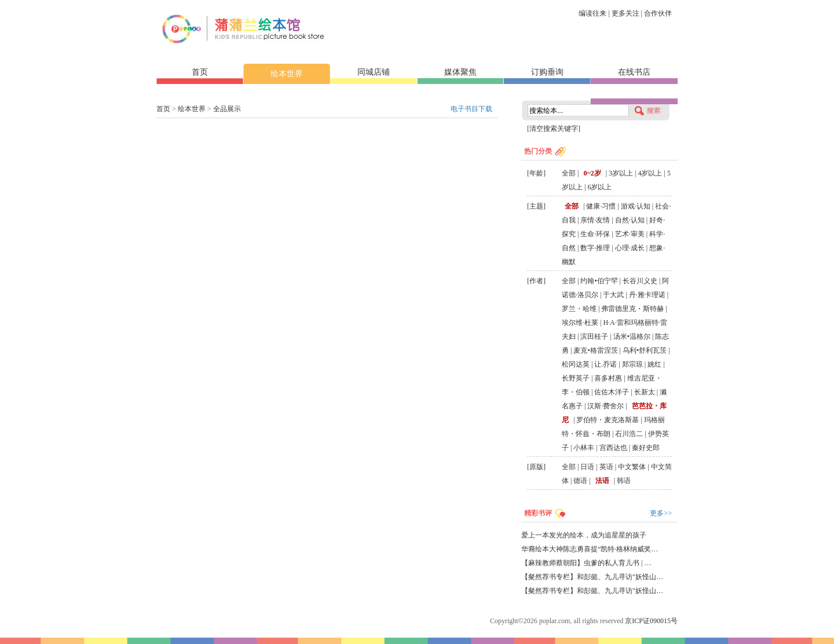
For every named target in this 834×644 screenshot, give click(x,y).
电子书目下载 (471, 109)
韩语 (624, 481)
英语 (606, 467)
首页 (200, 72)
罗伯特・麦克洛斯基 (608, 420)
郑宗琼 (632, 364)
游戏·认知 (636, 206)
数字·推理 (595, 248)
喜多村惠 (608, 378)
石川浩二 (629, 434)
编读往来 (592, 13)
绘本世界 (287, 74)
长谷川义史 (640, 281)
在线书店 (634, 72)
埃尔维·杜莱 (580, 323)
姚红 (654, 364)
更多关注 (625, 13)
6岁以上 (599, 187)
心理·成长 (630, 248)
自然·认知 (630, 220)
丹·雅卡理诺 (647, 295)
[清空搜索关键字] (554, 129)
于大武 (613, 295)
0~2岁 (592, 173)
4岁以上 (650, 173)
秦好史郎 (646, 448)
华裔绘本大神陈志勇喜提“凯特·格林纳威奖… (590, 549)
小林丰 (584, 448)
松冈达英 (576, 364)
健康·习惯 (601, 206)
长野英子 (576, 378)
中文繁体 (632, 467)
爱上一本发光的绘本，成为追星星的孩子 (584, 535)
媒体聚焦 (460, 72)
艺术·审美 (630, 234)
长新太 (645, 392)
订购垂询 (547, 72)
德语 (580, 481)
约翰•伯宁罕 (599, 281)
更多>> (661, 513)
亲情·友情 (595, 220)
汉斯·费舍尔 (606, 406)
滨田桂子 (594, 336)
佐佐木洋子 (612, 392)
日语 (587, 467)
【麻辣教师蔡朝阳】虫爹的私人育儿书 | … (586, 563)
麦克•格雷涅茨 (595, 350)
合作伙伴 (658, 13)
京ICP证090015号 (651, 621)
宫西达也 (613, 448)
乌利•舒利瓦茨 (645, 350)
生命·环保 (595, 234)
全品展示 (227, 109)
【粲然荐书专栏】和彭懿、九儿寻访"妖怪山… (592, 577)
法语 (602, 481)
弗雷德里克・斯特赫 (632, 309)
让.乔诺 (606, 364)
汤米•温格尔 (632, 336)
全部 (569, 173)
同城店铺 (374, 72)
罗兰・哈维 (579, 309)
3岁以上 (621, 173)
